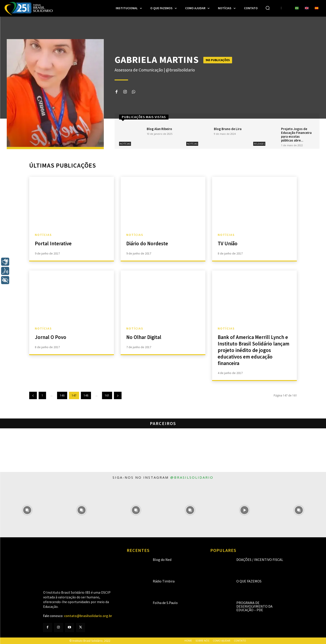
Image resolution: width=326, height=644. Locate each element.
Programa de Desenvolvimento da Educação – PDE (254, 606)
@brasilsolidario (192, 477)
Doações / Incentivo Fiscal (260, 560)
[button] (268, 8)
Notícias (125, 144)
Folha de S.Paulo (165, 603)
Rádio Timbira (164, 581)
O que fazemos (249, 581)
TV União (228, 243)
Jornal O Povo (51, 337)
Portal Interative (54, 243)
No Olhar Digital (144, 337)
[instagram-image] (27, 510)
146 (62, 395)
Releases (259, 144)
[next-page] (118, 395)
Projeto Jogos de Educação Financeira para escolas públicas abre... (296, 135)
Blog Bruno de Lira (228, 129)
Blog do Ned (162, 560)
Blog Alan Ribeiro (159, 129)
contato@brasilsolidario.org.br (88, 616)
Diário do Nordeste (148, 243)
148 (86, 395)
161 (107, 395)
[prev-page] (33, 395)
